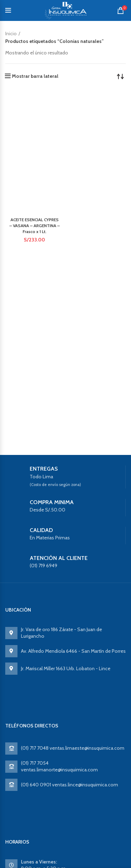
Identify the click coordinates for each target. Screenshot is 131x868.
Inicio (11, 33)
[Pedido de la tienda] (121, 76)
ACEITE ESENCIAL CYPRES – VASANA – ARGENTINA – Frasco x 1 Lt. (35, 226)
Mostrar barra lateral (35, 76)
